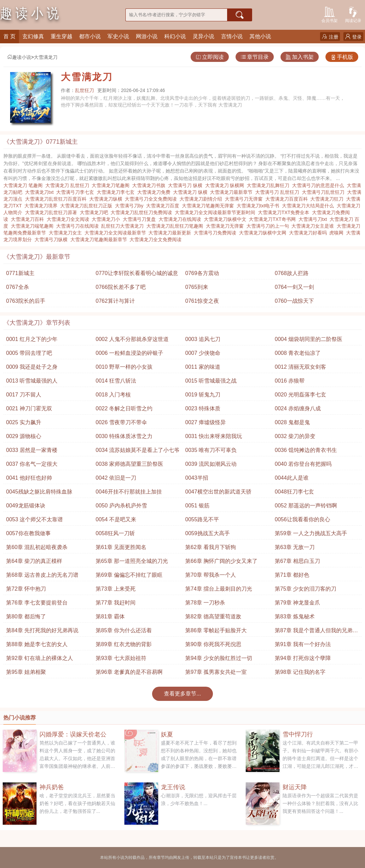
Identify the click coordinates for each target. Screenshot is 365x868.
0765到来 (197, 287)
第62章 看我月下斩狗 (211, 547)
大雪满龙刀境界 (42, 206)
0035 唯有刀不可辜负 (211, 450)
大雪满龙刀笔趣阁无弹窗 (209, 206)
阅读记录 (353, 14)
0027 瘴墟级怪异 (205, 422)
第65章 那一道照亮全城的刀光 (132, 561)
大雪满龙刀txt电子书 (259, 206)
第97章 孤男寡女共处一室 (216, 672)
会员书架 (330, 14)
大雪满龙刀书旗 (150, 185)
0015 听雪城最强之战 (211, 381)
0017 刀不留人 (24, 395)
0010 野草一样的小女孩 (124, 367)
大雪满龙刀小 (107, 219)
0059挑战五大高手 (208, 533)
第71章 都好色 (292, 575)
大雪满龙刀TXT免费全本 (285, 212)
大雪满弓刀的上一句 (269, 226)
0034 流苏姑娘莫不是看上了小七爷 (138, 450)
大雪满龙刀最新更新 (171, 233)
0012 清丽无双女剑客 (300, 367)
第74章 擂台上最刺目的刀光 (219, 589)
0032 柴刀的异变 (295, 436)
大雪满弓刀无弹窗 (245, 199)
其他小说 (260, 36)
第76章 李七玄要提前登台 (37, 603)
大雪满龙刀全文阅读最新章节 (117, 233)
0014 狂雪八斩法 (116, 381)
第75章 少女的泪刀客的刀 (306, 589)
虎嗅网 (338, 233)
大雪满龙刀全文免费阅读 (157, 239)
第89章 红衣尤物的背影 (124, 644)
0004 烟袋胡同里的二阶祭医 (309, 339)
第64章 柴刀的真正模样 (34, 561)
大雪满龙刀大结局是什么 (309, 206)
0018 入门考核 (113, 395)
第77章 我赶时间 (116, 603)
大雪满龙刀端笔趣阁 (33, 226)
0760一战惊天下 (294, 301)
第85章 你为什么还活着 (124, 630)
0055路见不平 (202, 519)
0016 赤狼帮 (290, 381)
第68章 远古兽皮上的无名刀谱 (42, 575)
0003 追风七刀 (203, 339)
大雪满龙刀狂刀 (328, 199)
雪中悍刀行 (298, 734)
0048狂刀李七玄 (294, 492)
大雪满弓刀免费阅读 (216, 233)
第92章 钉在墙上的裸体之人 (40, 658)
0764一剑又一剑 (294, 287)
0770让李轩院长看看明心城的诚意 (137, 273)
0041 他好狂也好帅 (29, 478)
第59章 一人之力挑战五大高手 (311, 533)
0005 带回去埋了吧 (29, 353)
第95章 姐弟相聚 (26, 672)
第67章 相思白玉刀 (297, 561)
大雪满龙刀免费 (155, 192)
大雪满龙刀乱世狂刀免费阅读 (143, 212)
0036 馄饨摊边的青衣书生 (306, 450)
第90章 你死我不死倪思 (213, 644)
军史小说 (118, 36)
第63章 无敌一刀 (295, 547)
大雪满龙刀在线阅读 (181, 219)
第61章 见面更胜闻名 (121, 547)
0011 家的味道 (203, 367)
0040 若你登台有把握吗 (303, 464)
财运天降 (295, 787)
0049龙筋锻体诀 (26, 506)
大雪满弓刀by (131, 206)
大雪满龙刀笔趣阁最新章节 (100, 239)
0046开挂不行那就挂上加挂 (129, 492)
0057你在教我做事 (28, 533)
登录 (353, 37)
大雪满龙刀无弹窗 (226, 226)
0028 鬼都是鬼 (292, 422)
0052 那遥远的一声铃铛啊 (306, 506)
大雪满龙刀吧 (95, 212)
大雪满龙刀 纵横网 (226, 185)
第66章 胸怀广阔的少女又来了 (221, 561)
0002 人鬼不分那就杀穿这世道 (132, 339)
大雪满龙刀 (46, 57)
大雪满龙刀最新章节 (233, 192)
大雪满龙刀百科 (29, 219)
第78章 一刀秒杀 (205, 603)
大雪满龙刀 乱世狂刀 (69, 185)
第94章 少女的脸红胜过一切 (219, 658)
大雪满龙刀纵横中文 (226, 219)
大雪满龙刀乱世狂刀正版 (88, 206)
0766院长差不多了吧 (121, 287)
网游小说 (147, 36)
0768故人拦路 (292, 273)
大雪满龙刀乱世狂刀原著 (52, 212)
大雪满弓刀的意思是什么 (319, 185)
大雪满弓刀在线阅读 (79, 226)
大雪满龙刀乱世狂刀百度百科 (57, 199)
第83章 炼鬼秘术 (295, 616)
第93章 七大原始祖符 (121, 658)
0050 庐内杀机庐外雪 (121, 506)
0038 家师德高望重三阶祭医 (129, 464)
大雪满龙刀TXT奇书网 (273, 219)
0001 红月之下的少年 (32, 339)
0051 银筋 (197, 506)
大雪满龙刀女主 (67, 233)
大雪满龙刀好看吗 (309, 233)
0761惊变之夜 (202, 301)
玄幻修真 (33, 36)
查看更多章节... (182, 694)
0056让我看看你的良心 (302, 519)
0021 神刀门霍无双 (29, 408)
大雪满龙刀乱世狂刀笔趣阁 (176, 226)
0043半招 (197, 478)
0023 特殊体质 (203, 408)
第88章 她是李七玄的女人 (37, 644)
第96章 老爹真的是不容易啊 (129, 672)
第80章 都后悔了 (26, 616)
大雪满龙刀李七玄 (117, 192)
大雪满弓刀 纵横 (187, 185)
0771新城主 (20, 273)
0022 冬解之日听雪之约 (124, 408)
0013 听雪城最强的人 (32, 381)
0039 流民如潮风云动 (211, 464)
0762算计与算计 (115, 301)
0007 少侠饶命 (203, 353)
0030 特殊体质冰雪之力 (124, 436)
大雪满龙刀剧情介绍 (202, 199)
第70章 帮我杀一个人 (211, 575)
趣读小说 (19, 57)
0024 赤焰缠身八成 (298, 408)
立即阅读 (210, 57)
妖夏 (167, 734)
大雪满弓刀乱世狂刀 (324, 192)
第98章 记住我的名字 (300, 672)
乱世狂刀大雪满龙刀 (124, 226)
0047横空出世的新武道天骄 (218, 492)
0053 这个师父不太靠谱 (34, 519)
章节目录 (255, 57)
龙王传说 (173, 787)
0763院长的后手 (26, 301)
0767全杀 (18, 287)
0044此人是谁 (292, 478)
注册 (330, 37)
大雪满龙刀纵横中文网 (264, 233)
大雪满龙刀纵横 (107, 199)
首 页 (9, 36)
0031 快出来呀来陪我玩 (214, 436)
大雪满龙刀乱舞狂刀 (269, 185)
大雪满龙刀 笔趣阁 (24, 185)
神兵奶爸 (52, 787)
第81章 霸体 (110, 616)
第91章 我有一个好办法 (303, 644)
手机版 (342, 57)
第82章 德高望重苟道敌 (213, 616)
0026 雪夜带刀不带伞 (121, 422)
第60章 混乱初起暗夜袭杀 (37, 547)
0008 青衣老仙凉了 (298, 353)
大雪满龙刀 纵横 (192, 192)
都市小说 (90, 36)
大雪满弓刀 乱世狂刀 (278, 192)
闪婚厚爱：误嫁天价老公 (73, 734)
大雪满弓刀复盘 (141, 219)
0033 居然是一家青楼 (32, 450)
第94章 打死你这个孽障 (303, 658)
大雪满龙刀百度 (164, 206)
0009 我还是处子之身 (32, 367)
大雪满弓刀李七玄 (76, 192)
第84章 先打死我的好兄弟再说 (42, 630)
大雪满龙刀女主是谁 (314, 226)
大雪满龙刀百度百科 (288, 199)
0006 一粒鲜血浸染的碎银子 (129, 353)
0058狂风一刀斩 (115, 533)
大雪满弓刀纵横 (52, 239)
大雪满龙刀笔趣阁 (112, 185)
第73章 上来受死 (116, 589)
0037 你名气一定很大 (32, 464)
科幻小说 (175, 36)
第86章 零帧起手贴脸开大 (216, 630)
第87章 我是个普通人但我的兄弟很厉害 (316, 632)
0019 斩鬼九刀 (203, 395)
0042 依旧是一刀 (116, 478)
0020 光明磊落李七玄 (300, 395)
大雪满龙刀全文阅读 (69, 219)
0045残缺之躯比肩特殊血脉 (39, 492)
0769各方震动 (202, 273)
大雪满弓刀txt (314, 219)
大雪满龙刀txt (41, 192)
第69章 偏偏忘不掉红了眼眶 (129, 575)
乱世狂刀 (84, 90)
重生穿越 (62, 36)
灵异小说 (203, 36)
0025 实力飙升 (24, 422)
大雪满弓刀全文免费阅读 (152, 199)
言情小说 (232, 36)
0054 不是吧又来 (116, 519)
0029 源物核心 (24, 436)
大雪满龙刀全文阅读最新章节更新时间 (216, 212)
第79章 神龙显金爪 (297, 603)
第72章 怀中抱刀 (26, 589)
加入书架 (300, 57)
